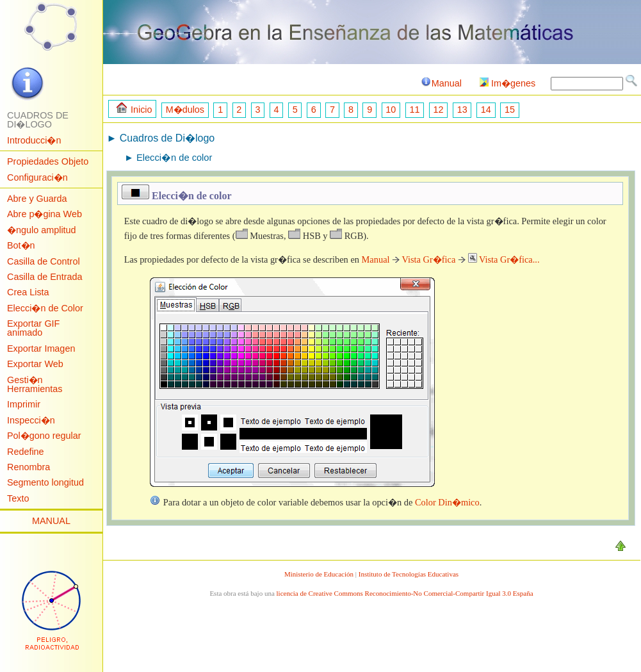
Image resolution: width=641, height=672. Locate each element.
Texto (18, 498)
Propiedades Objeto (48, 161)
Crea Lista (28, 292)
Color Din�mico (447, 502)
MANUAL (51, 521)
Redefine (26, 452)
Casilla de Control (44, 261)
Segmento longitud (45, 482)
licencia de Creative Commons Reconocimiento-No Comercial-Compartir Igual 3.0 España (405, 593)
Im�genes (507, 83)
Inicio (134, 109)
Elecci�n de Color (45, 308)
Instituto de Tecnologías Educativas (409, 574)
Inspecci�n (31, 420)
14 (486, 110)
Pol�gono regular (44, 436)
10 (391, 110)
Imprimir (24, 404)
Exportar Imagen (41, 348)
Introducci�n (34, 140)
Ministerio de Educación (319, 574)
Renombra (28, 467)
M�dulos (185, 110)
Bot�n (21, 245)
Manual (441, 83)
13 (462, 110)
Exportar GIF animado (33, 328)
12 (439, 110)
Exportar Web (35, 364)
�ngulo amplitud (42, 230)
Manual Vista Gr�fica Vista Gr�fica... (451, 259)
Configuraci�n (37, 177)
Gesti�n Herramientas (35, 384)
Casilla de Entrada (45, 277)
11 (414, 110)
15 (510, 110)
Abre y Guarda (37, 199)
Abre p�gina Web (45, 214)
